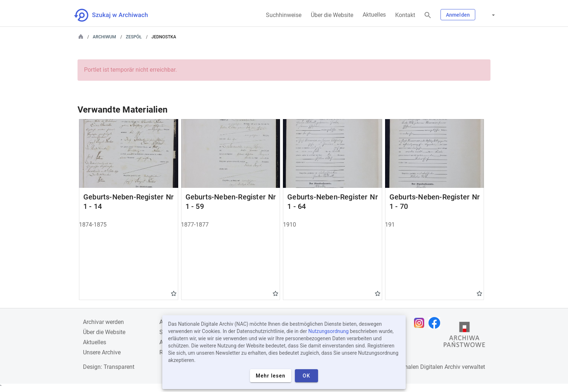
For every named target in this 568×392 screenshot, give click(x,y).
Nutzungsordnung (328, 331)
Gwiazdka (174, 293)
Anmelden (458, 15)
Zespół (134, 37)
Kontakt (405, 15)
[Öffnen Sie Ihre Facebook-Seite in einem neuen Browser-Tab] (436, 323)
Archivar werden (103, 322)
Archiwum (104, 37)
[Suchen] (428, 15)
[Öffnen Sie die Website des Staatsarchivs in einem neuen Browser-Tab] (464, 336)
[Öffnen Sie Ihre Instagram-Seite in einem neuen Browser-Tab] (421, 323)
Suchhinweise (284, 15)
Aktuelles (374, 15)
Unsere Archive (102, 352)
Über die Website (332, 15)
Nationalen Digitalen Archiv (426, 367)
